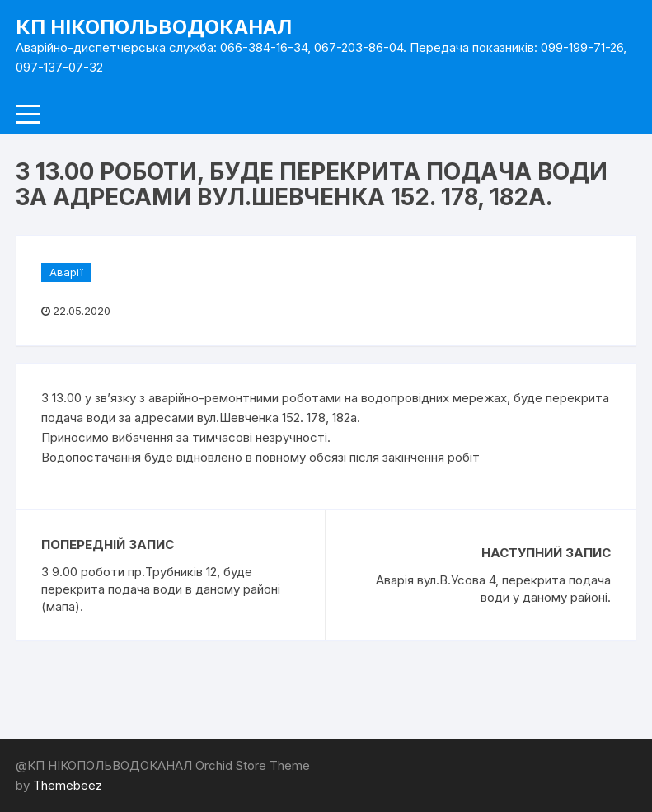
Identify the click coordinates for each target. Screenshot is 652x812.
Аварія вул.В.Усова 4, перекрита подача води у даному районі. (493, 589)
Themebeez (68, 785)
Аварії (66, 272)
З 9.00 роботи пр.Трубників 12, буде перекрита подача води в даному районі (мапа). (161, 589)
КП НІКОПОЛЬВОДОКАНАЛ (154, 27)
